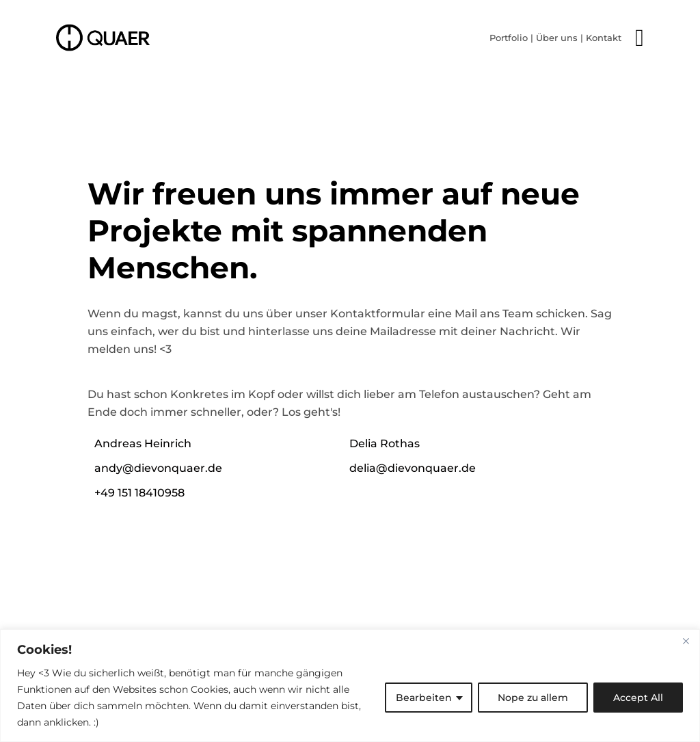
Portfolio (509, 38)
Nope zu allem (533, 698)
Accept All (638, 698)
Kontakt (604, 38)
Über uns (557, 38)
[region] (350, 686)
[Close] (686, 641)
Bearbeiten (424, 698)
